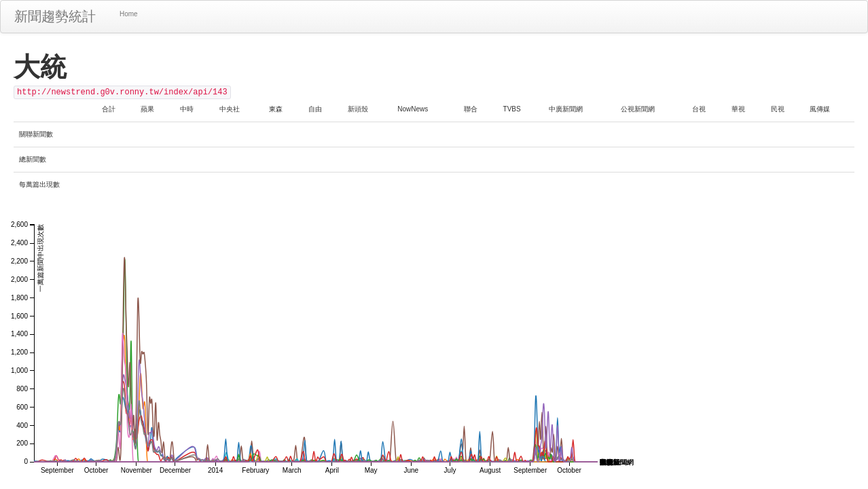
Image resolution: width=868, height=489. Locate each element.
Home (129, 14)
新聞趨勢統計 (55, 16)
